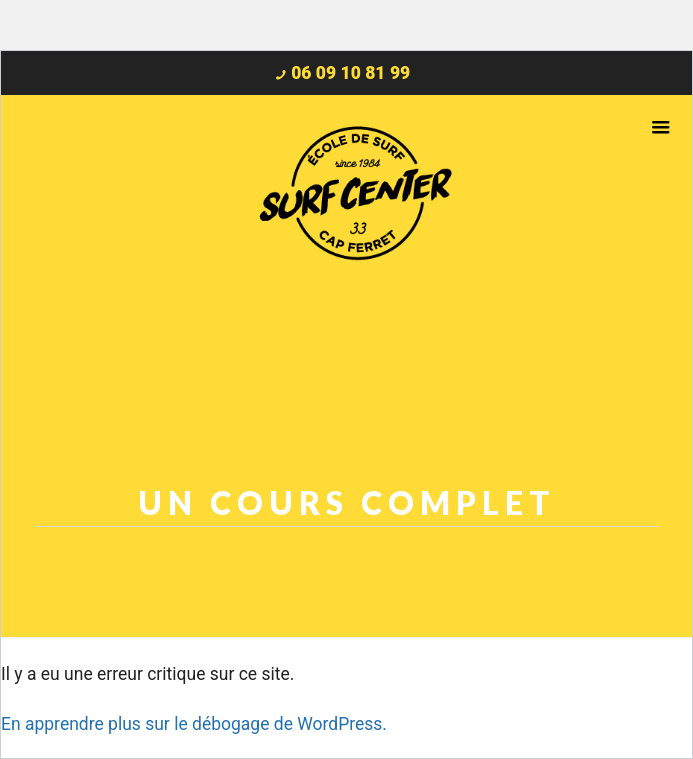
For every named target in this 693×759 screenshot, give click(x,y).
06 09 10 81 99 (350, 73)
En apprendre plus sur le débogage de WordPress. (194, 724)
